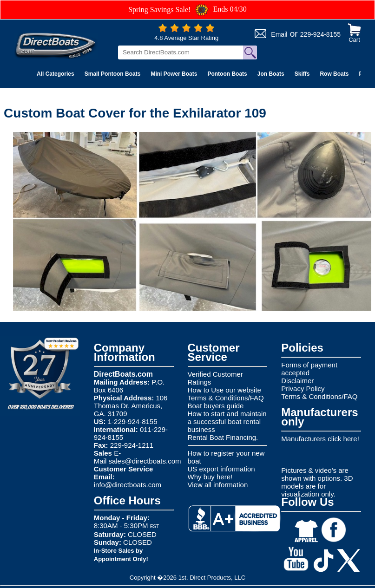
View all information (218, 485)
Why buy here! (210, 477)
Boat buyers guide (216, 406)
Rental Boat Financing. (223, 437)
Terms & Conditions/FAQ (226, 398)
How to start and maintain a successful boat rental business (227, 421)
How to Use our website (224, 390)
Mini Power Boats (174, 74)
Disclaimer (297, 381)
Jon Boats (271, 74)
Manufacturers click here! (320, 439)
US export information (221, 469)
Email (279, 34)
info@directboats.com (128, 485)
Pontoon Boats (227, 74)
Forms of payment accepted (309, 369)
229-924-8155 (320, 34)
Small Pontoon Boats (113, 74)
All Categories (56, 74)
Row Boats (334, 74)
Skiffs (302, 74)
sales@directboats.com (145, 461)
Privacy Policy (303, 389)
